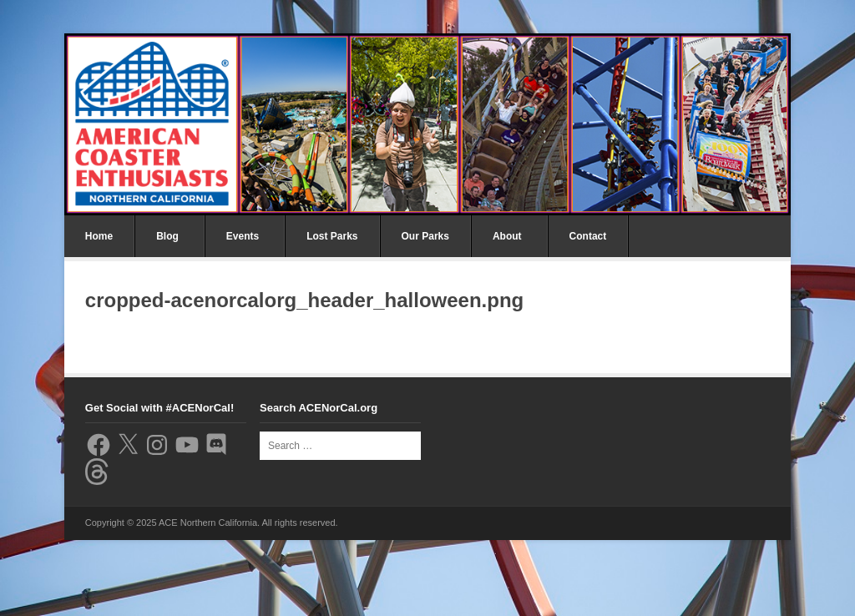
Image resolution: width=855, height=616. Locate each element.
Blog (167, 236)
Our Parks (425, 236)
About (507, 236)
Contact (588, 236)
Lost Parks (332, 236)
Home (99, 236)
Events (243, 236)
